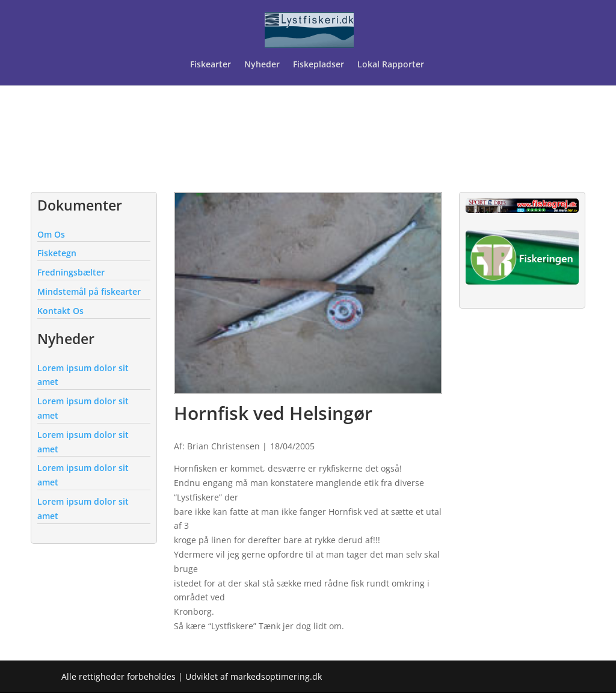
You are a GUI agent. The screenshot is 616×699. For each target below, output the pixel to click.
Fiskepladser (319, 65)
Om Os (51, 234)
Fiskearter (211, 65)
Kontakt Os (60, 311)
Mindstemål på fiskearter (89, 291)
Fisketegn (57, 253)
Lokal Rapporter (392, 65)
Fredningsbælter (71, 272)
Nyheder (262, 65)
